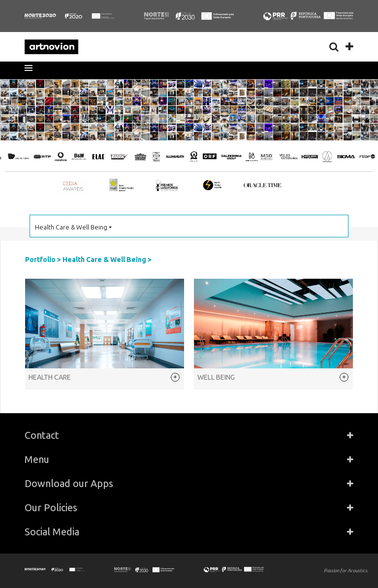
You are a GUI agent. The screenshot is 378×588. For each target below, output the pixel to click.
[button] (32, 68)
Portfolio (40, 260)
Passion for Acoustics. (346, 571)
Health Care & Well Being (104, 260)
